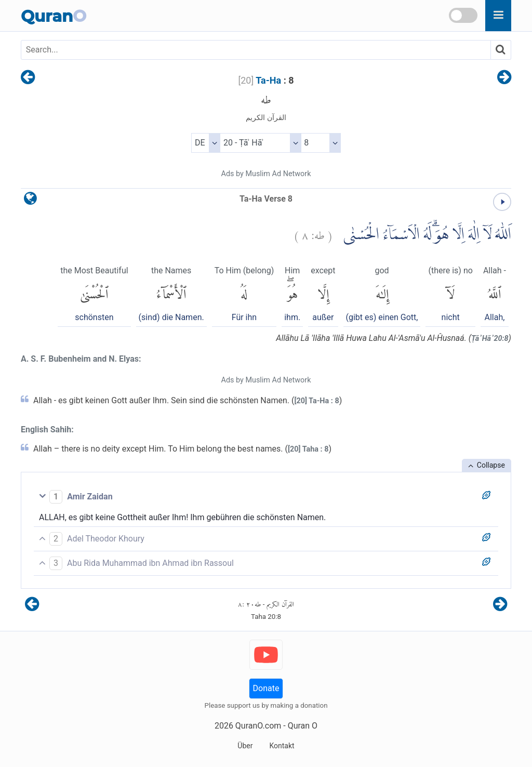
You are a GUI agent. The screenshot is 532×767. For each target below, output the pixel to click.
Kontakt (282, 746)
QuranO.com (258, 726)
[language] (30, 201)
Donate (266, 688)
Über (245, 746)
